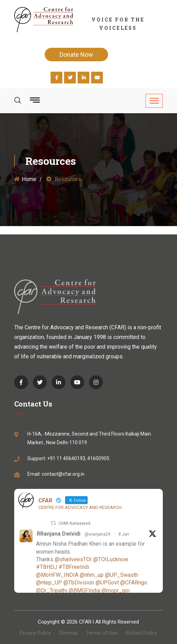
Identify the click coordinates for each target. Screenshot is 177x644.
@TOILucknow (111, 559)
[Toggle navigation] (154, 101)
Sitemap (69, 633)
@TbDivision (79, 583)
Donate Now (76, 55)
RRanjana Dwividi (59, 534)
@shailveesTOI (73, 559)
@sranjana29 (98, 534)
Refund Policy (141, 633)
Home (25, 179)
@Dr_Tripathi (52, 591)
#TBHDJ (47, 567)
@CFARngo (134, 583)
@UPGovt (107, 583)
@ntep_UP (49, 583)
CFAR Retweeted (74, 524)
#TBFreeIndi (74, 567)
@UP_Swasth (122, 575)
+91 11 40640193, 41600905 (78, 458)
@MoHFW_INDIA (57, 575)
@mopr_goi (116, 591)
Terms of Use (102, 633)
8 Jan (124, 534)
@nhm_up (92, 575)
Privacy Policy (35, 633)
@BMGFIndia (84, 591)
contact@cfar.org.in (63, 474)
